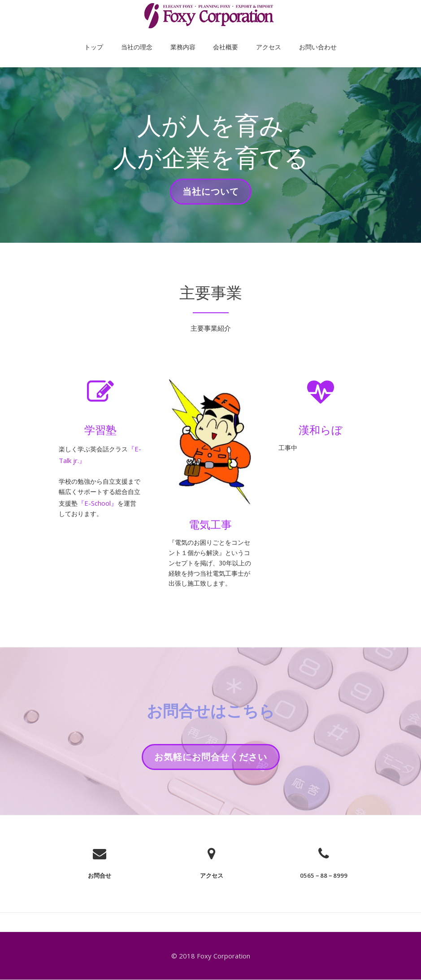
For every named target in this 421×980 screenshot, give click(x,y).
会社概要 (221, 38)
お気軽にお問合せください (210, 779)
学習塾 (100, 430)
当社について (210, 194)
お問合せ (100, 894)
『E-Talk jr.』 (79, 460)
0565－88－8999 (324, 894)
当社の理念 (150, 38)
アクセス (255, 38)
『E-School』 (112, 507)
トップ (116, 38)
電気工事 (210, 524)
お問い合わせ (295, 38)
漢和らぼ (321, 430)
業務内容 (187, 38)
